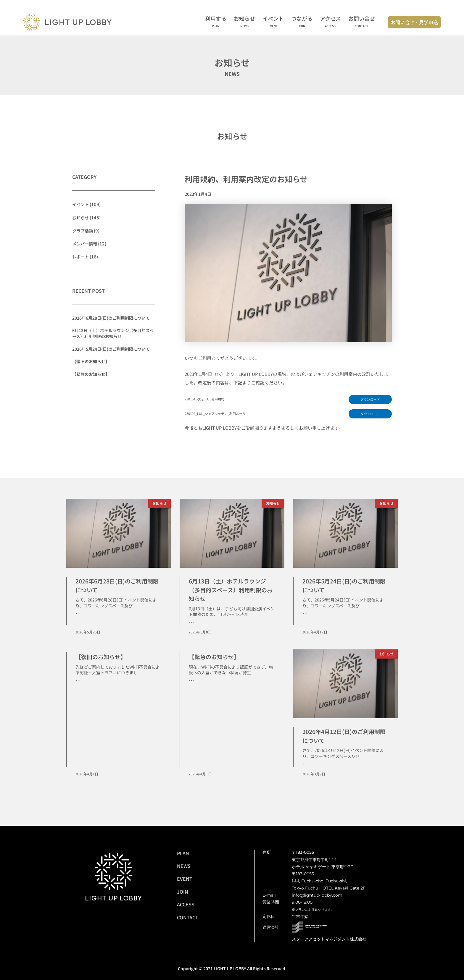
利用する (216, 22)
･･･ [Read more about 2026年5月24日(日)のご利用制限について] (305, 614)
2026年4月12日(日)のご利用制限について (345, 736)
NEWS (184, 866)
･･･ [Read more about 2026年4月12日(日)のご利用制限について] (305, 765)
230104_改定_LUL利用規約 (207, 399)
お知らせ (244, 22)
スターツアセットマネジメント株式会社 (329, 939)
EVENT (185, 879)
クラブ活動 (83, 230)
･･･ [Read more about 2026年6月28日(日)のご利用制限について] (78, 614)
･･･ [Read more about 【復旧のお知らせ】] (78, 681)
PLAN (183, 853)
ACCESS (186, 904)
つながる (302, 22)
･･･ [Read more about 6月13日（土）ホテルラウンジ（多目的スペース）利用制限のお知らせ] (191, 623)
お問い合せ (362, 22)
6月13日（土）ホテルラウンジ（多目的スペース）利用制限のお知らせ (113, 333)
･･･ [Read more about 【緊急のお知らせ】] (191, 681)
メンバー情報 (86, 243)
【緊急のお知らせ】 (91, 374)
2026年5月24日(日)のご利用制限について (111, 349)
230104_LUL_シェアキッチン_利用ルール (219, 414)
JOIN (183, 892)
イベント (273, 22)
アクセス (330, 22)
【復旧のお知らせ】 (91, 361)
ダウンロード (369, 399)
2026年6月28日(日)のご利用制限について (111, 318)
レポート (81, 256)
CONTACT (188, 917)
